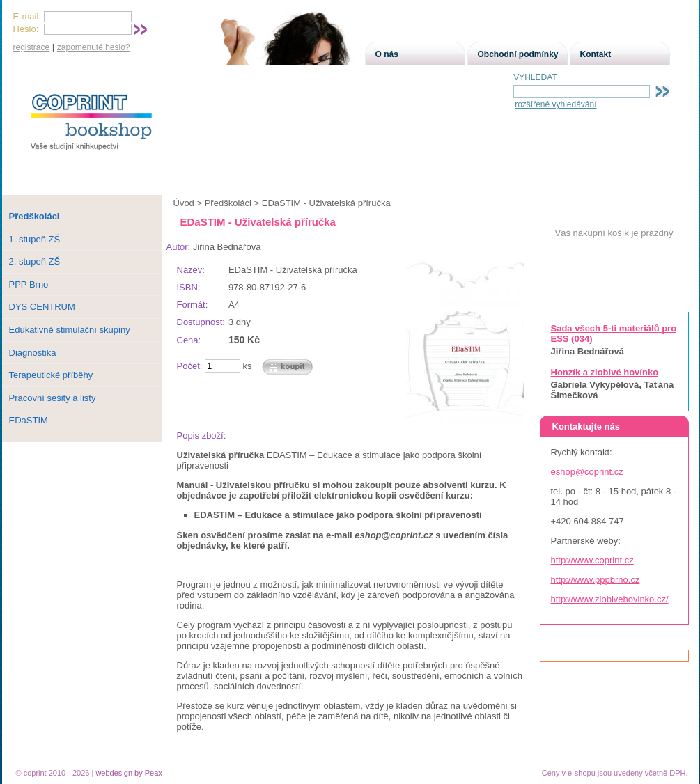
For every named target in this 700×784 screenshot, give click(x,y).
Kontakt (596, 54)
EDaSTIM (29, 420)
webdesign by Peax (129, 773)
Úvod (184, 203)
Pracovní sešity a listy (53, 398)
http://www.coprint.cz (592, 560)
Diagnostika (33, 353)
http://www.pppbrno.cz (596, 580)
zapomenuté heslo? (94, 47)
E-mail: (27, 16)
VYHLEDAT (535, 77)
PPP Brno (29, 284)
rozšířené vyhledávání (555, 104)
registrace (32, 47)
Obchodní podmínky (518, 54)
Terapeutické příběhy (51, 375)
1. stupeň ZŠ (35, 239)
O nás (387, 54)
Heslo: (26, 29)
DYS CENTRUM (42, 307)
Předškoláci (228, 203)
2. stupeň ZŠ (35, 261)
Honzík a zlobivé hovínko (605, 372)
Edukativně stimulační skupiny (70, 330)
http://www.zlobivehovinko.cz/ (610, 599)
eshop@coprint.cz (587, 472)
